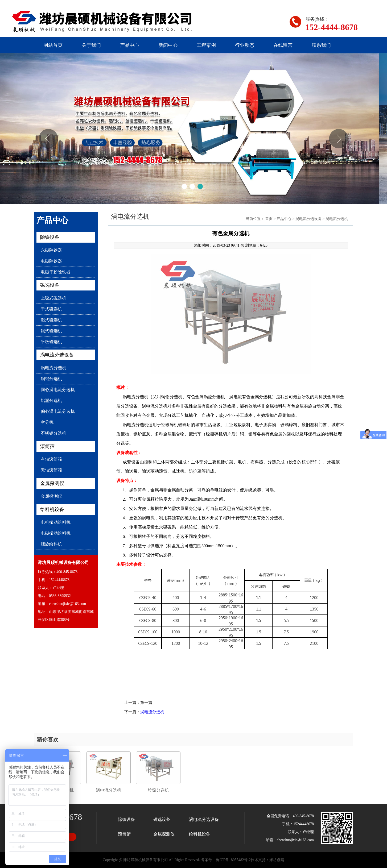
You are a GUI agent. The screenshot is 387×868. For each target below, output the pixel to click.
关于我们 (91, 45)
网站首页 (53, 45)
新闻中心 (168, 45)
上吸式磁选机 (53, 298)
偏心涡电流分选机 (58, 411)
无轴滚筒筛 (51, 470)
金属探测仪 (52, 483)
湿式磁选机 (51, 320)
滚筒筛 (47, 446)
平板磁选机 (51, 342)
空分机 (47, 422)
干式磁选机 (51, 309)
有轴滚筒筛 (51, 459)
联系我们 (321, 45)
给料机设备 (52, 509)
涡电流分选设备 (57, 355)
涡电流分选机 (53, 368)
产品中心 (130, 45)
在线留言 (283, 45)
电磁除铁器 (51, 261)
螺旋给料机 (51, 544)
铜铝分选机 (51, 379)
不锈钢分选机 (53, 433)
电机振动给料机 (56, 522)
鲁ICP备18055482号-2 (233, 860)
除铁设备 (50, 237)
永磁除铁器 (51, 250)
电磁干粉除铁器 (56, 272)
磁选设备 (50, 285)
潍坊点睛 (277, 860)
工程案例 (206, 45)
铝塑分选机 (51, 400)
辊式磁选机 (51, 331)
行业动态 (245, 45)
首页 (269, 219)
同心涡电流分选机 (58, 390)
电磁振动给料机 (56, 533)
